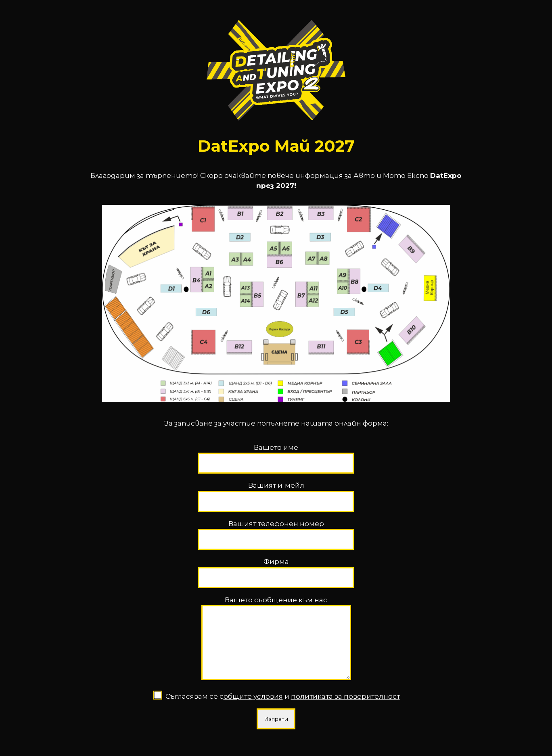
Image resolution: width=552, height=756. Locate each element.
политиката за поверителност (345, 702)
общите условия (253, 702)
